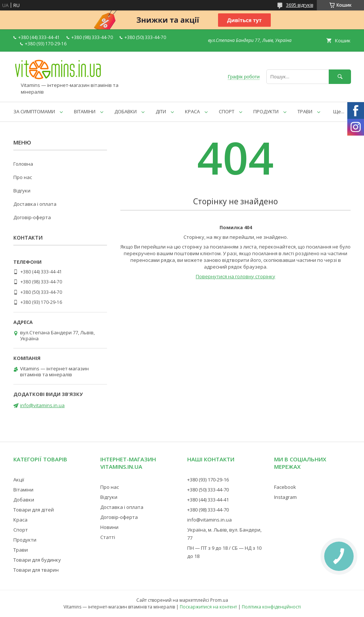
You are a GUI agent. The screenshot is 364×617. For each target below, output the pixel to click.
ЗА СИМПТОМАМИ (34, 111)
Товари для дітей (34, 510)
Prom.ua (219, 600)
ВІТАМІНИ (85, 111)
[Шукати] (340, 77)
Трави (21, 550)
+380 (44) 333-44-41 (208, 500)
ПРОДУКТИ (266, 111)
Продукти (25, 540)
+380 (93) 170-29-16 (208, 480)
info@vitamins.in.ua (42, 405)
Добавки (24, 500)
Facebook (285, 487)
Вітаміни (23, 490)
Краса (20, 520)
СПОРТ (227, 111)
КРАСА (192, 111)
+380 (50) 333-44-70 (208, 490)
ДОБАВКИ (126, 111)
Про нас (23, 177)
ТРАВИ (305, 111)
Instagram (285, 497)
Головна (23, 164)
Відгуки (22, 191)
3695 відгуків (300, 5)
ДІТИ (161, 111)
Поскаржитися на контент (208, 607)
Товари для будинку (37, 560)
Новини (109, 527)
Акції (19, 480)
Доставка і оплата (35, 204)
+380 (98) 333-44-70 (208, 510)
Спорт (21, 530)
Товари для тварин (36, 570)
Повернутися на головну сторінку (235, 276)
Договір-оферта (32, 217)
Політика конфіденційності (271, 607)
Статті (108, 537)
